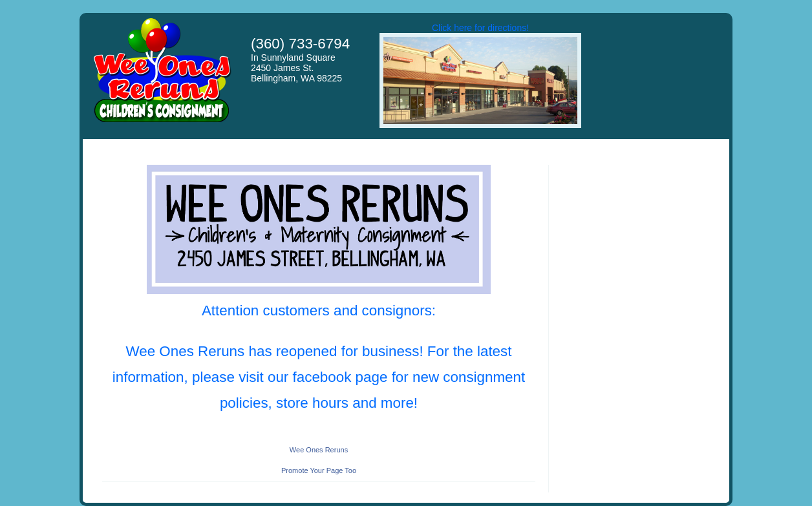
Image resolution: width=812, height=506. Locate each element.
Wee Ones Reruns (319, 450)
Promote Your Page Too (319, 470)
